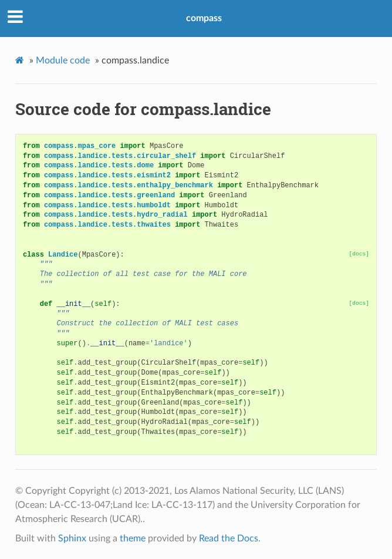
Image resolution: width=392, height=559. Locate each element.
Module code (63, 60)
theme (133, 538)
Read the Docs (229, 538)
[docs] (359, 254)
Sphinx (72, 538)
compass (204, 18)
